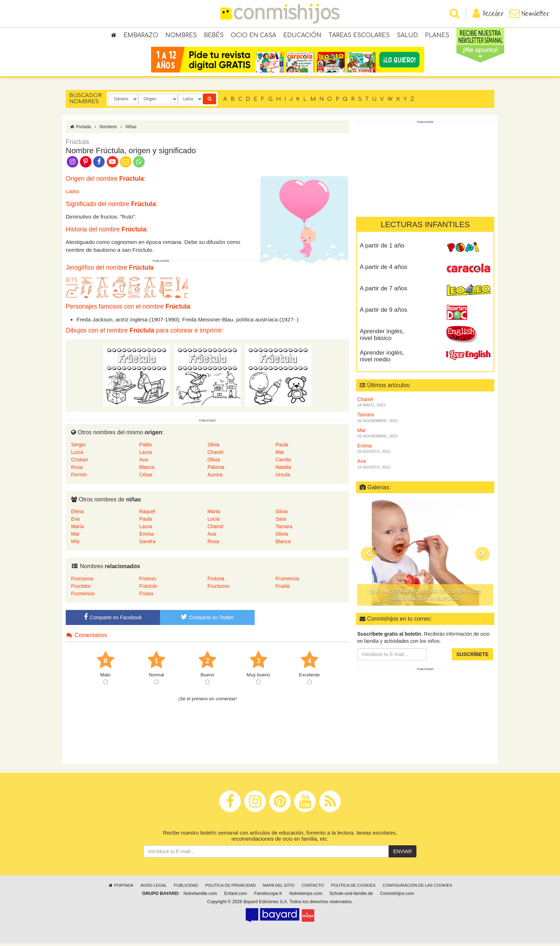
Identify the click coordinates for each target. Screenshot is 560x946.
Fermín (79, 477)
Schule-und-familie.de (351, 896)
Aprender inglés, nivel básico (382, 337)
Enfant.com (236, 896)
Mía (75, 544)
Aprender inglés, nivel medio (382, 359)
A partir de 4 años (383, 270)
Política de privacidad (231, 888)
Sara (281, 522)
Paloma (216, 470)
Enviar (402, 854)
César (146, 477)
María (77, 529)
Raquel (147, 514)
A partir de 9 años (383, 313)
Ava (144, 462)
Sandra (147, 544)
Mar (280, 455)
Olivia (214, 462)
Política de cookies (353, 888)
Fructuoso (219, 589)
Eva (75, 522)
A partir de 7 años (383, 291)
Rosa (77, 470)
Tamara (284, 529)
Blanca (147, 470)
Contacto (313, 888)
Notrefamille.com (200, 896)
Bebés (214, 36)
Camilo (283, 462)
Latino (72, 194)
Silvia (213, 447)
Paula (282, 447)
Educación (302, 36)
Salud (407, 36)
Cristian (79, 462)
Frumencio (83, 596)
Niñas (131, 130)
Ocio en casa (253, 36)
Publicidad (186, 888)
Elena (77, 514)
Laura (146, 455)
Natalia (283, 470)
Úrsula (282, 477)
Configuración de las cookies (418, 888)
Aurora (215, 477)
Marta (214, 514)
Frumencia (287, 581)
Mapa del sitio (279, 888)
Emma (146, 537)
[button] (368, 557)
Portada (80, 130)
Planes (437, 36)
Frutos (146, 596)
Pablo (146, 447)
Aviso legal (153, 888)
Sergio (78, 447)
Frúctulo (148, 589)
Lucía (77, 455)
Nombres (181, 36)
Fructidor (81, 589)
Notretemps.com (306, 896)
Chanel (215, 455)
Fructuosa (82, 581)
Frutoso (148, 581)
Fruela (282, 589)
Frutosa (216, 581)
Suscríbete (472, 657)
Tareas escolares (359, 36)
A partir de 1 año (382, 248)
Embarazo (141, 36)
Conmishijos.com (397, 896)
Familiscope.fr (268, 896)
